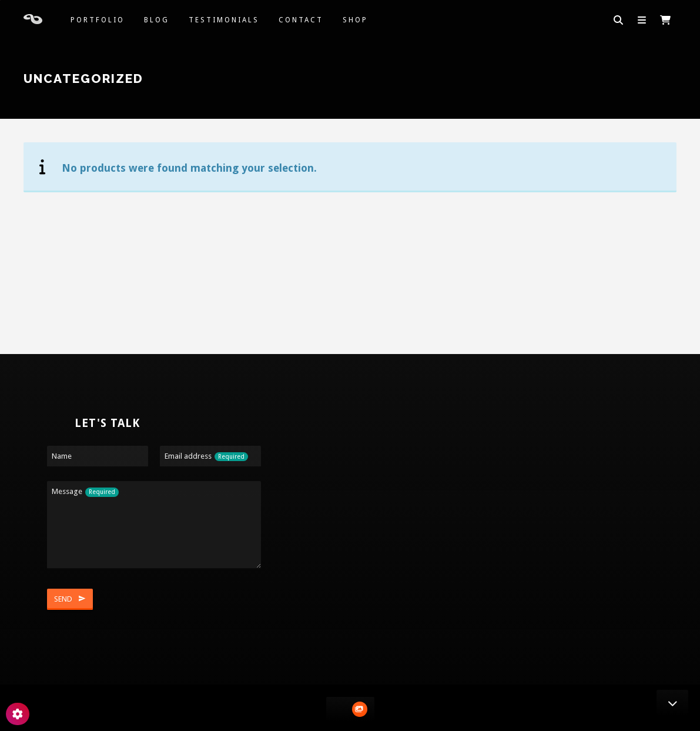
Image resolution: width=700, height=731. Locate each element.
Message (85, 492)
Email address (206, 457)
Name (62, 456)
